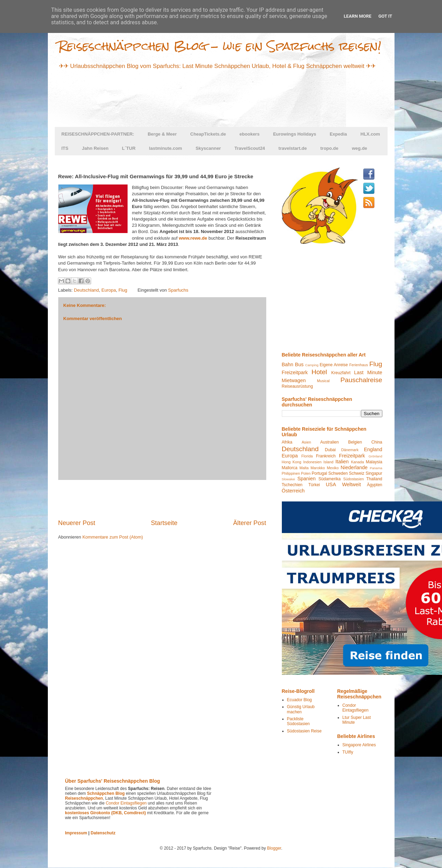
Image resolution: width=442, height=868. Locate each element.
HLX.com (370, 134)
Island (328, 462)
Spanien (307, 479)
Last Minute (368, 372)
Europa (109, 290)
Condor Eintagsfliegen (356, 708)
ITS (65, 148)
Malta (304, 468)
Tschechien (292, 485)
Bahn (288, 364)
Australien (330, 442)
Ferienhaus (358, 365)
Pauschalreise (361, 380)
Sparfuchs (178, 290)
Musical (323, 381)
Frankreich (326, 456)
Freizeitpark (295, 372)
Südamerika (330, 479)
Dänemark (350, 450)
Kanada (357, 462)
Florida (307, 456)
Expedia (338, 134)
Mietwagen (294, 380)
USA (331, 484)
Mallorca (290, 468)
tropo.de (329, 148)
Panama (376, 468)
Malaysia (374, 462)
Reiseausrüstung (297, 386)
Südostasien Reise (304, 731)
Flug (123, 290)
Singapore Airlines (359, 745)
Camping (312, 365)
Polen (306, 473)
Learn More (358, 16)
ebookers (250, 134)
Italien (342, 462)
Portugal (319, 473)
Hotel (319, 372)
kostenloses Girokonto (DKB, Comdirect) (106, 813)
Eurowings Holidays (295, 134)
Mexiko (333, 468)
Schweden (338, 473)
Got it (385, 16)
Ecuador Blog (300, 700)
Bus (299, 364)
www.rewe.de (193, 238)
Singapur (374, 473)
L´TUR (129, 148)
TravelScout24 (250, 148)
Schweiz (357, 473)
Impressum (76, 833)
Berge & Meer (162, 134)
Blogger (274, 848)
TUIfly (348, 752)
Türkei (314, 485)
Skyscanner (208, 148)
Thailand (374, 479)
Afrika (287, 442)
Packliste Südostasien (298, 721)
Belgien (355, 442)
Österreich (293, 491)
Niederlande (354, 467)
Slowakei (288, 479)
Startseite (164, 523)
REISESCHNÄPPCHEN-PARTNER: (98, 134)
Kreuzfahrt (341, 373)
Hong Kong (292, 462)
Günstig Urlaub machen (301, 709)
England (373, 449)
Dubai (330, 450)
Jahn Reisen (95, 148)
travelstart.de (293, 148)
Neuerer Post (77, 523)
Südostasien (353, 479)
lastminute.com (166, 148)
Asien (306, 442)
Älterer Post (249, 523)
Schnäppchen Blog (106, 793)
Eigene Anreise (334, 365)
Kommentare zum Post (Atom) (113, 537)
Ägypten (374, 485)
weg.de (359, 148)
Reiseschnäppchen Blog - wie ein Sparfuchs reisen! (220, 46)
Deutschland (86, 290)
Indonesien (313, 462)
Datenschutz (103, 833)
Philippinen (291, 473)
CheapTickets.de (208, 134)
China (377, 442)
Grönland (375, 456)
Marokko (318, 468)
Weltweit (352, 484)
